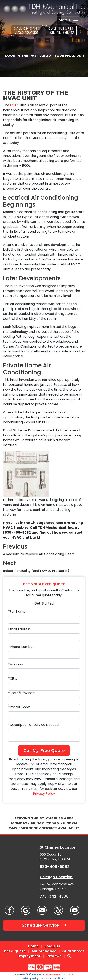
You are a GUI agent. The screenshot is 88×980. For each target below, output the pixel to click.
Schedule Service (44, 925)
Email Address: (20, 629)
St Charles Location (58, 847)
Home (33, 946)
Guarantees (73, 951)
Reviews (54, 956)
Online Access (34, 974)
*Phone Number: (21, 647)
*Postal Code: (19, 707)
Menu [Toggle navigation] (69, 20)
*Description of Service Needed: (34, 725)
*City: (12, 679)
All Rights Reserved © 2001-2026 (58, 975)
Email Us (52, 946)
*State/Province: (22, 693)
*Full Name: (17, 612)
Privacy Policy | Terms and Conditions (44, 978)
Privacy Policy (44, 794)
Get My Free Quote (44, 751)
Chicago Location (56, 877)
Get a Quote (15, 951)
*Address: (16, 664)
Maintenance (44, 951)
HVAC (15, 105)
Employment (29, 956)
